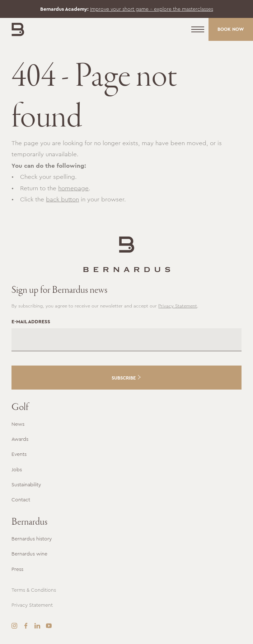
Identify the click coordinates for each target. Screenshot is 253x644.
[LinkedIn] (37, 626)
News (18, 424)
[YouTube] (49, 626)
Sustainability (26, 485)
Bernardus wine (29, 554)
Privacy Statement (178, 306)
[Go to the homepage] (127, 254)
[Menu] (198, 29)
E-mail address (31, 321)
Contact (21, 500)
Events (19, 454)
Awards (20, 439)
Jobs (17, 469)
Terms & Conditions (34, 590)
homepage (73, 188)
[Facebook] (26, 626)
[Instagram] (14, 626)
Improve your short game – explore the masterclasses (152, 9)
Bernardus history (32, 539)
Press (17, 569)
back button (62, 199)
